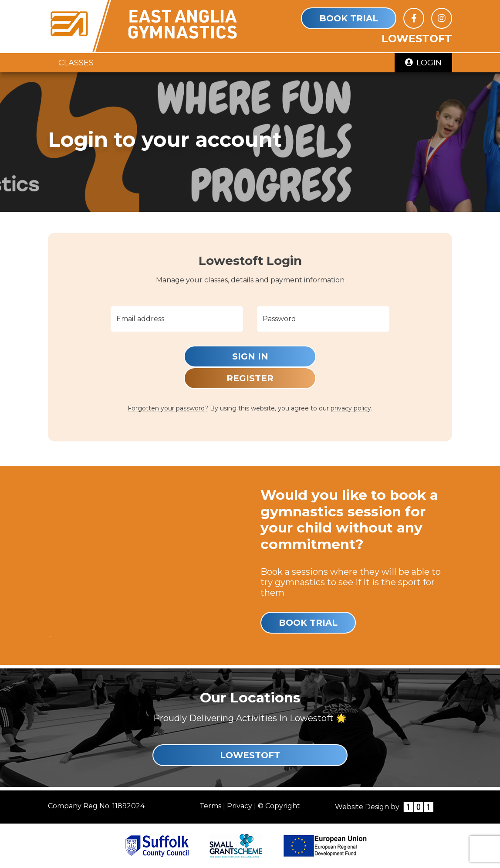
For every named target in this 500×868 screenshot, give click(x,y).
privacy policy (351, 408)
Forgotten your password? (168, 408)
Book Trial (349, 18)
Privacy (240, 806)
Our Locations (250, 697)
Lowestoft (250, 755)
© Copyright (279, 806)
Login (423, 63)
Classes (76, 63)
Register (250, 378)
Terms (210, 806)
